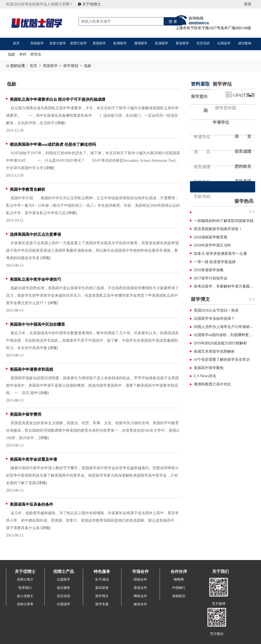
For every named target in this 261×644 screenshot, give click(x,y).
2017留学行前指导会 (211, 278)
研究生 (36, 54)
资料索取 (200, 84)
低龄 (12, 54)
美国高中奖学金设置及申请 (33, 459)
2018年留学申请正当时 (212, 245)
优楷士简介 (25, 580)
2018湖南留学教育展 (211, 237)
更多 (252, 299)
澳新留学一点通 (234, 254)
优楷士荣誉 (25, 604)
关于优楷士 (89, 4)
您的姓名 (243, 166)
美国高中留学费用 (26, 414)
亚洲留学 (162, 44)
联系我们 (25, 588)
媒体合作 (140, 604)
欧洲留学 (120, 44)
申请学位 (221, 122)
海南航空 (179, 596)
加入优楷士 (25, 596)
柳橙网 (179, 580)
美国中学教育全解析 (28, 189)
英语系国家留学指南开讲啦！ (218, 229)
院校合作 (140, 580)
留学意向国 (199, 103)
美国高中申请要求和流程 (31, 369)
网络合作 (140, 596)
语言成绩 (243, 151)
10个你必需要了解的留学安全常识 (222, 360)
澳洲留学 (141, 44)
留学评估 (222, 84)
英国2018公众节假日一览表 (216, 310)
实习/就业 (102, 580)
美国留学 (37, 44)
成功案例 (245, 44)
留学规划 (71, 66)
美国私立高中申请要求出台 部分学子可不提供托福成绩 (58, 99)
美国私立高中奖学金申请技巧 (35, 279)
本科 (23, 54)
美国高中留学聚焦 (209, 368)
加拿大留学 (58, 44)
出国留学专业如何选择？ (214, 318)
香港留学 (182, 44)
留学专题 (102, 604)
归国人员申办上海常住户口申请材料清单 (224, 327)
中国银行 (179, 588)
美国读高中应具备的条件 (31, 504)
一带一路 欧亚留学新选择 (215, 262)
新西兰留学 (78, 44)
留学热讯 (244, 201)
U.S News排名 (205, 376)
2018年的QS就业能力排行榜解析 (220, 343)
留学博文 (200, 299)
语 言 (243, 136)
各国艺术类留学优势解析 (214, 351)
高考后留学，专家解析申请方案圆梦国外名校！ (224, 286)
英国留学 (99, 44)
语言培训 (203, 44)
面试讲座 (102, 588)
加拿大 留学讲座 (207, 254)
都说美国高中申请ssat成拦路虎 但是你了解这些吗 (53, 144)
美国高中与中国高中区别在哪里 (37, 324)
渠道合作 (140, 588)
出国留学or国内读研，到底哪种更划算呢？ (224, 335)
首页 (16, 44)
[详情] (60, 123)
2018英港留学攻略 (209, 270)
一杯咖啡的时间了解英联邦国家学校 (224, 221)
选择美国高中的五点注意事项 (35, 234)
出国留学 (64, 580)
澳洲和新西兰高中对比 (212, 384)
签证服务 (64, 588)
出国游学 (224, 44)
